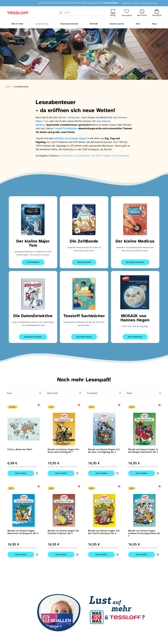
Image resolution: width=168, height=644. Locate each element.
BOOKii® (94, 24)
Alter (138, 24)
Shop (154, 24)
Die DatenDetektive (33, 316)
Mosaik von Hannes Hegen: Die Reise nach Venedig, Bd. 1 (63, 451)
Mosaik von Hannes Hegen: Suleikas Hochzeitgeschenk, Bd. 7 (144, 533)
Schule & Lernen (117, 24)
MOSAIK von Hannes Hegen (135, 318)
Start (8, 87)
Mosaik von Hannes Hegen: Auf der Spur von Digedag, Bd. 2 (104, 451)
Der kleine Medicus (135, 241)
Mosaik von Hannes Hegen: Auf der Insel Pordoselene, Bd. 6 (104, 532)
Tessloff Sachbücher (84, 316)
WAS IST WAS (17, 24)
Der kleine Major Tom (33, 243)
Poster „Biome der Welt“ (20, 449)
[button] (37, 473)
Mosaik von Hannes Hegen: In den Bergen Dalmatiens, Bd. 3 (143, 451)
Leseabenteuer (42, 24)
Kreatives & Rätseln (69, 24)
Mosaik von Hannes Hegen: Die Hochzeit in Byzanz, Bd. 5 (63, 532)
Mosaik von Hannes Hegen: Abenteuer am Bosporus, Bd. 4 (23, 532)
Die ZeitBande (84, 241)
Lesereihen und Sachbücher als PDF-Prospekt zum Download (94, 156)
